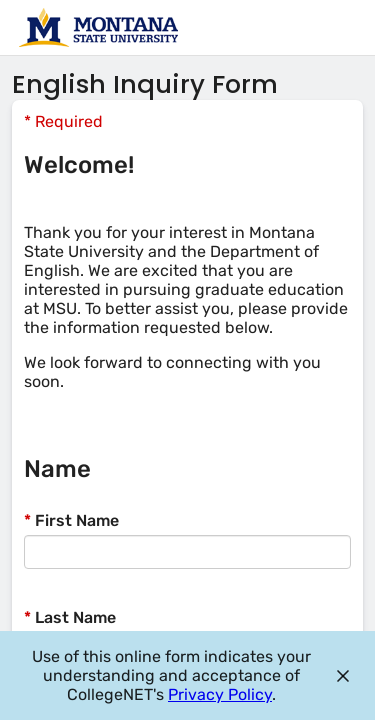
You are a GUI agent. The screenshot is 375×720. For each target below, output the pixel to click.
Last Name (70, 617)
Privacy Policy (220, 694)
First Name (71, 520)
